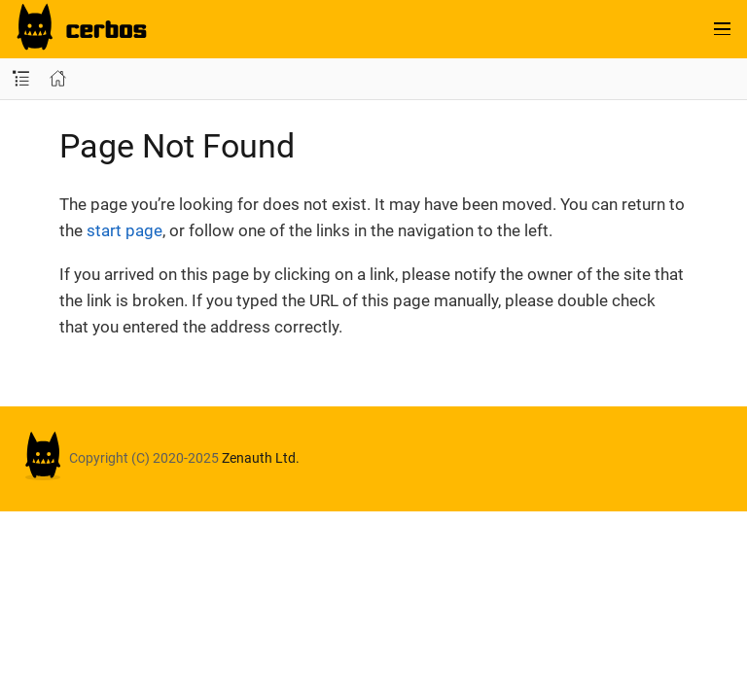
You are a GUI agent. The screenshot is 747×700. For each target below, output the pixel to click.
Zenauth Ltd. (261, 458)
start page (124, 230)
